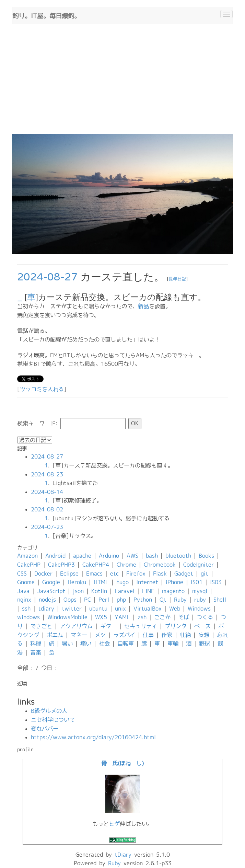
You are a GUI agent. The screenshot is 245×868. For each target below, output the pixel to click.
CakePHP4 (96, 565)
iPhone (174, 582)
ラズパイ (124, 635)
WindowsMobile (67, 617)
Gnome (26, 582)
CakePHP (29, 565)
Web (175, 609)
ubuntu (98, 609)
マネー (79, 635)
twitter (72, 609)
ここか (162, 617)
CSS (22, 574)
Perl (104, 600)
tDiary (123, 855)
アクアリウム (76, 626)
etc (114, 574)
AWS (132, 556)
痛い (86, 644)
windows (28, 617)
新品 (143, 306)
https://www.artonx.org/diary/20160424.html (93, 737)
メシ (100, 635)
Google (51, 582)
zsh (142, 617)
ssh (26, 609)
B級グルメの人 (49, 711)
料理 (36, 644)
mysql (200, 591)
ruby (200, 600)
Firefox (136, 574)
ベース (202, 626)
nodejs (47, 600)
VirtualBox (148, 609)
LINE (148, 591)
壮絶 (185, 635)
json (78, 591)
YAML (122, 617)
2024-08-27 (47, 277)
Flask (160, 574)
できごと (41, 626)
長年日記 (177, 279)
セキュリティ (141, 626)
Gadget (184, 574)
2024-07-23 (47, 527)
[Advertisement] (122, 82)
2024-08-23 (47, 474)
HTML (101, 582)
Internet (147, 582)
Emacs (94, 574)
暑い (67, 644)
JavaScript (51, 591)
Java (23, 591)
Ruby (180, 600)
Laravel (125, 591)
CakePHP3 (61, 565)
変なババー (45, 729)
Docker (43, 574)
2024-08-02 (47, 509)
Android (55, 556)
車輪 (173, 644)
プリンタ (176, 626)
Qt (163, 600)
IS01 (197, 582)
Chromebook (160, 565)
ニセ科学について (53, 720)
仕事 (148, 635)
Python (143, 600)
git (205, 574)
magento (173, 591)
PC (87, 600)
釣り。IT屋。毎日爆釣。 (46, 15)
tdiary (46, 609)
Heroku (77, 582)
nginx (24, 600)
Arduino (109, 556)
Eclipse (69, 574)
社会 (104, 644)
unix (120, 609)
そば (184, 617)
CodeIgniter (199, 565)
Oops (70, 600)
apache (82, 556)
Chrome (126, 565)
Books (206, 556)
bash (152, 556)
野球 (205, 644)
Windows (199, 609)
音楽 (36, 652)
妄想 (204, 635)
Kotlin (99, 591)
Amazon (27, 556)
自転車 (126, 644)
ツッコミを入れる (42, 389)
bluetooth (178, 556)
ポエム (55, 635)
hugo (122, 582)
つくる (205, 617)
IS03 (216, 582)
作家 (167, 635)
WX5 (101, 617)
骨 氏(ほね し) (122, 763)
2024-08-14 (47, 492)
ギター (108, 626)
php (121, 600)
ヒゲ (114, 824)
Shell (220, 600)
